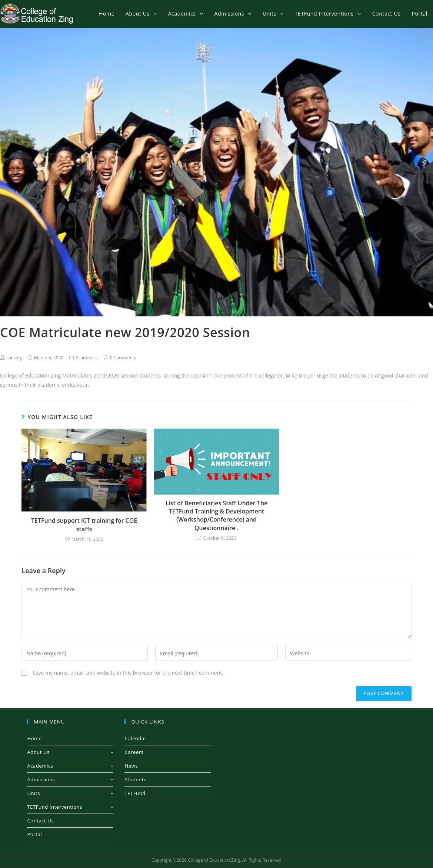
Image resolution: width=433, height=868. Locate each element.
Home (34, 738)
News (131, 766)
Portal (34, 834)
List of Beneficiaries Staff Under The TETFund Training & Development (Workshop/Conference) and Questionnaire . (217, 516)
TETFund (135, 793)
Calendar (135, 738)
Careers (134, 752)
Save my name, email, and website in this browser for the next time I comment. (128, 673)
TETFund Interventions (70, 807)
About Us (70, 752)
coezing (14, 358)
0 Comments (123, 358)
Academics (87, 358)
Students (135, 779)
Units (70, 793)
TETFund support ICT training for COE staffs (84, 525)
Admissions (70, 779)
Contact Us (40, 821)
